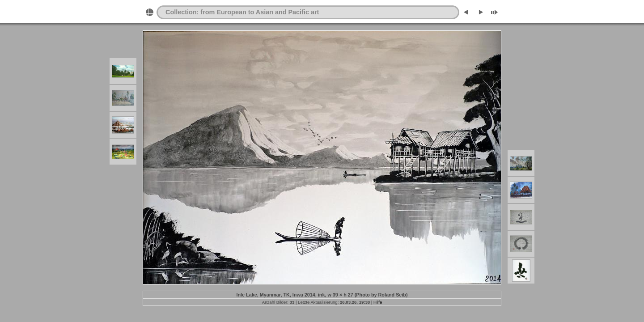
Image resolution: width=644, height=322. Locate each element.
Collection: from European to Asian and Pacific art (242, 12)
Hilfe (378, 302)
